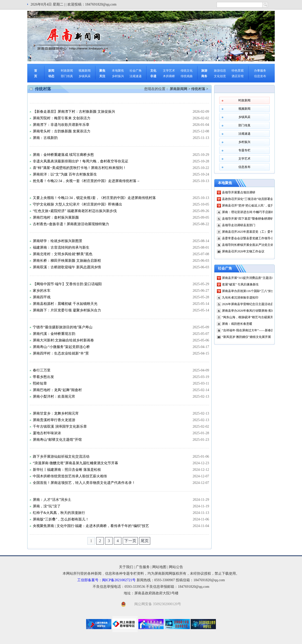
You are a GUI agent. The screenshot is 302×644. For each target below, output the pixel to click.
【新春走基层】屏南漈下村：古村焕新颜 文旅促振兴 (74, 112)
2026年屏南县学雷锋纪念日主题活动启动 (249, 304)
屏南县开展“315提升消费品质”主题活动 (248, 278)
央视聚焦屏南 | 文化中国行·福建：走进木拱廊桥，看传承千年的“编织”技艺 (91, 526)
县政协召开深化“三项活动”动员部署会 (248, 199)
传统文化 (187, 71)
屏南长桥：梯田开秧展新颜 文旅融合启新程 (67, 261)
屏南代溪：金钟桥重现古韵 (54, 334)
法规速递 (136, 76)
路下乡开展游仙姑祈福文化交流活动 (61, 457)
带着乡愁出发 (43, 377)
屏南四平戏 (42, 297)
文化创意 (220, 76)
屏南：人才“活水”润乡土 (52, 500)
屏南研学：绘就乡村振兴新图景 (58, 241)
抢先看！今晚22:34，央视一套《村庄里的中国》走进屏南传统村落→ (86, 181)
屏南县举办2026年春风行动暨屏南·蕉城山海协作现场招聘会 (262, 311)
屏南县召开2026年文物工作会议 (243, 251)
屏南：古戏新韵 (45, 138)
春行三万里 (42, 370)
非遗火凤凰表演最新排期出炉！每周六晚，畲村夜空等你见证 (81, 161)
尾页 (145, 541)
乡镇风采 (85, 76)
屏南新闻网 (179, 89)
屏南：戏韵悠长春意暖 (237, 324)
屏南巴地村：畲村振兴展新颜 (56, 217)
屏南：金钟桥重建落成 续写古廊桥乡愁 (63, 155)
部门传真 (67, 76)
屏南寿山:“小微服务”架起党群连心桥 (61, 347)
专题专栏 (244, 150)
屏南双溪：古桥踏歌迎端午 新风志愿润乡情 (67, 267)
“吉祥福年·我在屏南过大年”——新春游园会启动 (254, 330)
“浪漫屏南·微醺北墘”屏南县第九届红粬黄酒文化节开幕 (75, 463)
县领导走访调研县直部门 (239, 225)
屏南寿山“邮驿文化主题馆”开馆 (57, 440)
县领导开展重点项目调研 (239, 192)
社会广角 (136, 71)
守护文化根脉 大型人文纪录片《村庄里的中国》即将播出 (78, 204)
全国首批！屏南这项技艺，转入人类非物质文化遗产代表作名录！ (84, 483)
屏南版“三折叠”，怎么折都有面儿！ (61, 519)
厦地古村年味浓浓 (47, 433)
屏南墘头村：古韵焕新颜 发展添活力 (62, 131)
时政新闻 (67, 71)
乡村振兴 (118, 76)
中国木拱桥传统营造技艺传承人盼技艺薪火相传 (70, 476)
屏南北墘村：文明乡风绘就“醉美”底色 (63, 254)
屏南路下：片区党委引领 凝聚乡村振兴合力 (67, 310)
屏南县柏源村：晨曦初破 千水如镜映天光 (65, 304)
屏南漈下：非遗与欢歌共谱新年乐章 (61, 125)
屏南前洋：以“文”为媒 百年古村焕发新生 (65, 174)
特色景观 (238, 71)
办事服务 (260, 71)
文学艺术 (169, 71)
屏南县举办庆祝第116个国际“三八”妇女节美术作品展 (257, 291)
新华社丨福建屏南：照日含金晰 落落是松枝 (67, 470)
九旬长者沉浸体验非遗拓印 (240, 298)
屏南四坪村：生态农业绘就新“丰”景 (61, 353)
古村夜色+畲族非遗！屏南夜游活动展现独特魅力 (71, 224)
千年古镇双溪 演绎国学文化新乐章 (60, 427)
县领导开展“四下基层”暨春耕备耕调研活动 (251, 219)
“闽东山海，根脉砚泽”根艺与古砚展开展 (249, 317)
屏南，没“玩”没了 (47, 506)
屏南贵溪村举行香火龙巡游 (54, 420)
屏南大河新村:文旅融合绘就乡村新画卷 (63, 340)
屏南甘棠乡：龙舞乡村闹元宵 (56, 413)
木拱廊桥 (169, 76)
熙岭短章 (40, 383)
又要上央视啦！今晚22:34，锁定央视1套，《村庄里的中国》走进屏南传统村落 (94, 198)
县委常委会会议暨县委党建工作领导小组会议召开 (255, 238)
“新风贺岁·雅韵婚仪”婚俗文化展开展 (246, 337)
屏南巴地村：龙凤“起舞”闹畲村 (57, 390)
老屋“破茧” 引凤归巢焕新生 (240, 284)
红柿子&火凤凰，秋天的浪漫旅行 (59, 513)
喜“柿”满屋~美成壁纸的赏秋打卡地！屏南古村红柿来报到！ (80, 168)
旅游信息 (220, 71)
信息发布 (260, 76)
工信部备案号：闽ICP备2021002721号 (107, 580)
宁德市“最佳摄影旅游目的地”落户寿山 (63, 327)
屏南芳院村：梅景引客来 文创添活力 (62, 118)
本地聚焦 (118, 71)
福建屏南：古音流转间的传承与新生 (61, 247)
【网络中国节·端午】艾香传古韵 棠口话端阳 (67, 284)
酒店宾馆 (238, 76)
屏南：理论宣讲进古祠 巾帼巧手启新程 (248, 212)
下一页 (130, 541)
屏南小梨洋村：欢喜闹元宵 (54, 397)
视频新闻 (85, 71)
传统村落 (198, 89)
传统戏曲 (187, 76)
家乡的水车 (42, 291)
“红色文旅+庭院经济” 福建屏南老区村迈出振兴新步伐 (75, 211)
